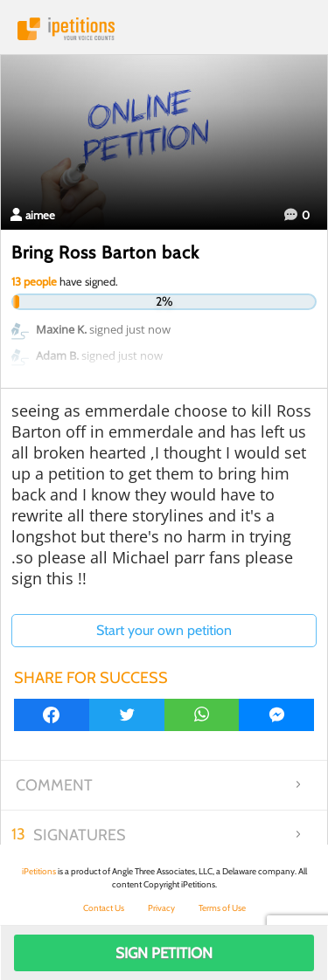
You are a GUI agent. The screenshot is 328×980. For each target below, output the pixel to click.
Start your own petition (164, 630)
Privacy (161, 908)
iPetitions (164, 29)
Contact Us (104, 908)
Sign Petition (164, 953)
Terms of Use (222, 908)
